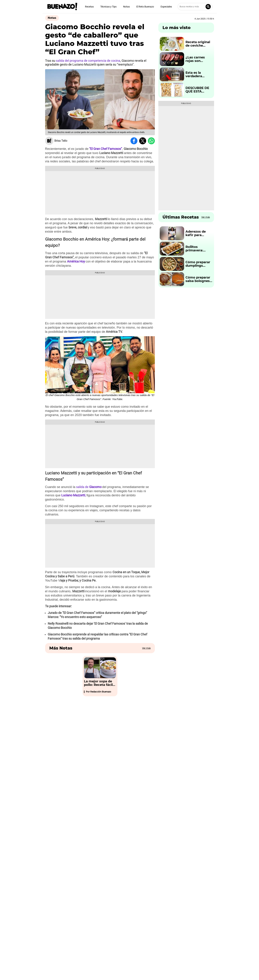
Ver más (146, 648)
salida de (89, 487)
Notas (126, 7)
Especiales (166, 7)
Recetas (89, 7)
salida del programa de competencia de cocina (88, 61)
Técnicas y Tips (108, 7)
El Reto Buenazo (145, 7)
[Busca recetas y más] (195, 7)
